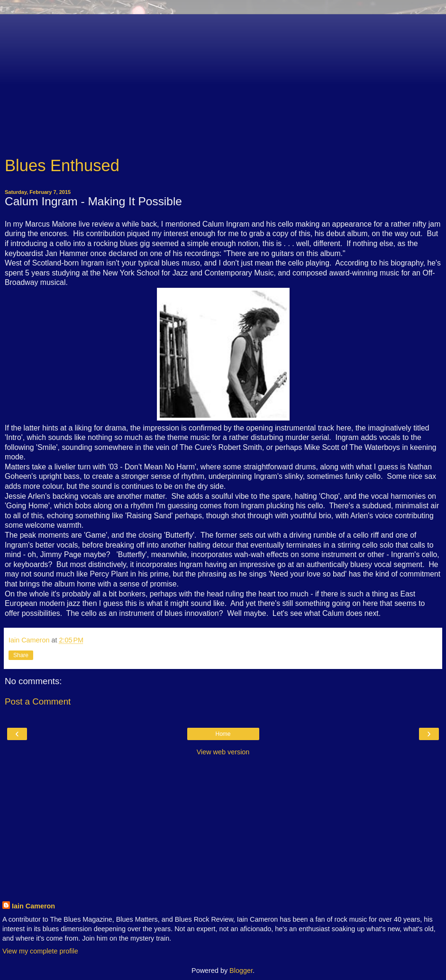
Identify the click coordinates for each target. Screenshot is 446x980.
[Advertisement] (223, 81)
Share (21, 655)
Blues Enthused (62, 165)
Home (223, 734)
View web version (223, 752)
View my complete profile (40, 951)
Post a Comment (38, 701)
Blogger (241, 971)
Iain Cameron (33, 906)
